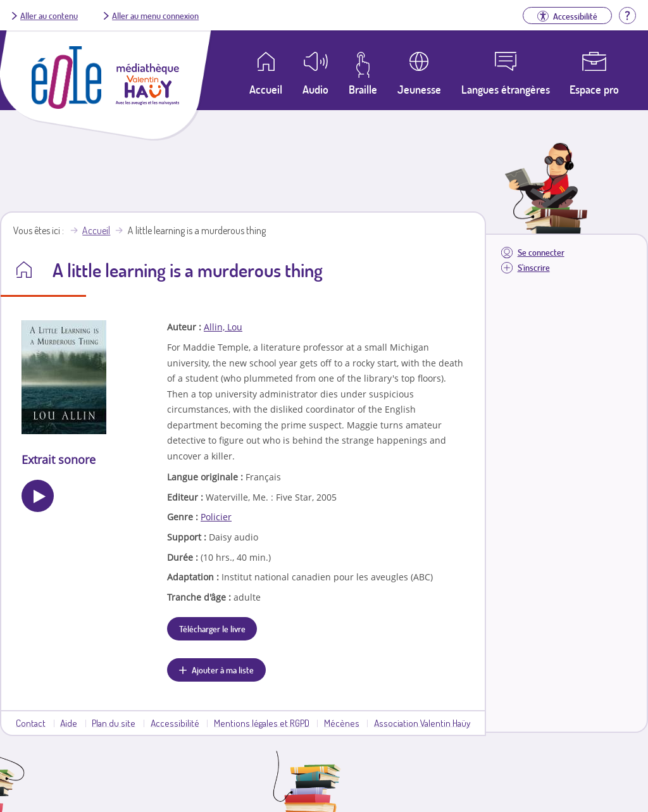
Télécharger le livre (212, 628)
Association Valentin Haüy (422, 723)
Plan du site (114, 723)
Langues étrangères (506, 89)
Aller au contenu (49, 15)
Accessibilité (175, 723)
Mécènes (342, 723)
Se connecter (541, 252)
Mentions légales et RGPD (262, 723)
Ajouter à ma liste (223, 670)
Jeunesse (419, 89)
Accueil (96, 230)
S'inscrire (534, 267)
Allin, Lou (223, 327)
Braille (363, 89)
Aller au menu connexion (155, 15)
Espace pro (594, 89)
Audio (315, 89)
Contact (31, 723)
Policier (216, 517)
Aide (69, 723)
